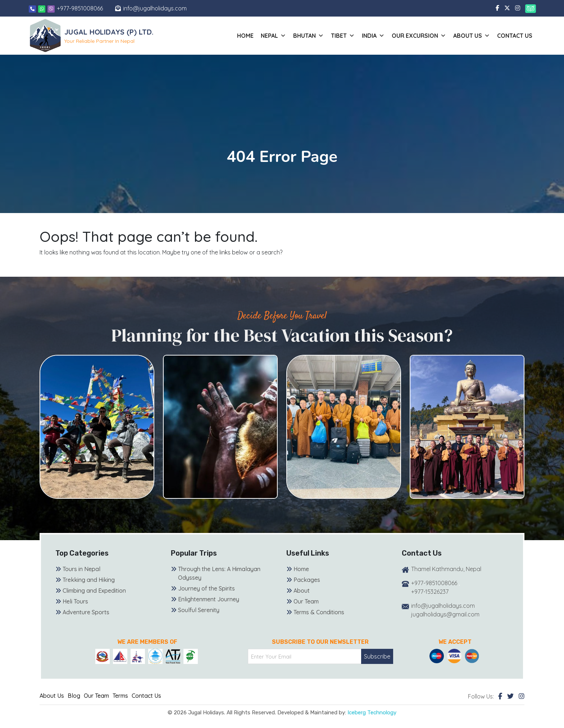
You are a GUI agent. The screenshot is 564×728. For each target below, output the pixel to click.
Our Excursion (419, 36)
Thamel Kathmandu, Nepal (446, 569)
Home (245, 36)
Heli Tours (75, 601)
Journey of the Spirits (206, 588)
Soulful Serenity (199, 610)
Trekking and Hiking (89, 580)
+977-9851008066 (80, 8)
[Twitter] (510, 696)
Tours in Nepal (81, 569)
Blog (74, 696)
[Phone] (32, 8)
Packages (307, 580)
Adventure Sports (86, 612)
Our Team (306, 601)
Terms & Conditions (319, 612)
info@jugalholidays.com (155, 8)
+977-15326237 (430, 592)
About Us (52, 696)
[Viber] (51, 8)
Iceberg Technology (372, 713)
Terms (120, 696)
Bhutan (308, 36)
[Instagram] (522, 696)
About (302, 591)
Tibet (343, 36)
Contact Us (515, 36)
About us (472, 36)
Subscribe (377, 656)
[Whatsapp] (42, 8)
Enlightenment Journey (209, 599)
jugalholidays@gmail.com (445, 614)
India (373, 36)
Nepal (273, 36)
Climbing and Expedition (94, 591)
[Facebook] (500, 696)
